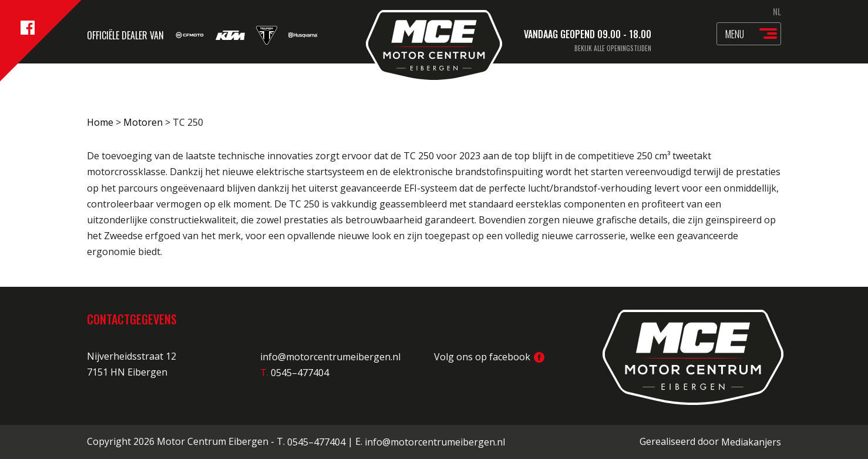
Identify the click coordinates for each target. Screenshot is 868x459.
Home (100, 122)
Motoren (143, 122)
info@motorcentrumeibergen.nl (330, 357)
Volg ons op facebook (489, 357)
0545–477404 (316, 442)
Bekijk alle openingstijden (613, 48)
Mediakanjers (751, 442)
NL (777, 11)
